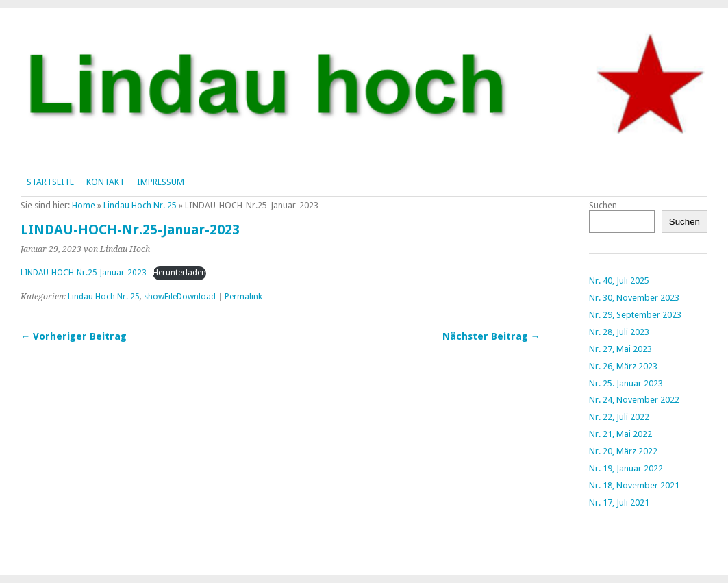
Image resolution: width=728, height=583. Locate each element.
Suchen (603, 205)
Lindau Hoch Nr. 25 (140, 205)
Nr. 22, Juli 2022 (619, 417)
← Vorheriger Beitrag (74, 336)
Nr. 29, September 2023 (635, 315)
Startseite (50, 182)
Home (84, 205)
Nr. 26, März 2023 (623, 366)
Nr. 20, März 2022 (623, 451)
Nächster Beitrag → (491, 336)
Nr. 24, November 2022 (634, 400)
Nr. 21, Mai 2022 (620, 434)
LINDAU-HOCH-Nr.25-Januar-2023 (84, 273)
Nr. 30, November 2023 (634, 298)
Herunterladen (179, 273)
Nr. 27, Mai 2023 (620, 349)
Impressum (161, 182)
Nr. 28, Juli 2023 (619, 332)
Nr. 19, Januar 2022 (626, 468)
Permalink (243, 297)
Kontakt (105, 182)
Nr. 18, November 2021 (634, 485)
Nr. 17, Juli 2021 (619, 503)
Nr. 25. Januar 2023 (626, 383)
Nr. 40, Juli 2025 (619, 281)
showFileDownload (180, 297)
